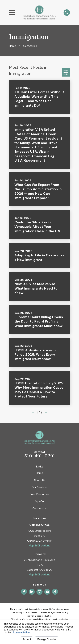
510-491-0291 (40, 456)
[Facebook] (24, 592)
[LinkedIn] (32, 592)
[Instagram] (39, 592)
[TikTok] (55, 592)
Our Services (40, 487)
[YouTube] (47, 592)
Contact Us (40, 508)
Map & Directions (39, 545)
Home (39, 473)
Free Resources (40, 494)
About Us (39, 480)
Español (39, 501)
